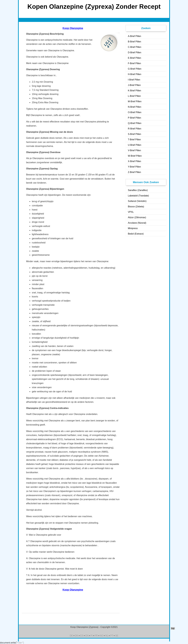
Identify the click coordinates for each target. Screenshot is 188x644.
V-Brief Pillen (134, 150)
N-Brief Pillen (135, 107)
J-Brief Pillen (134, 85)
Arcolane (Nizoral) (137, 223)
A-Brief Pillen (134, 36)
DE (71, 636)
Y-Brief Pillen (134, 167)
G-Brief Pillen (135, 69)
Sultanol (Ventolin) (137, 201)
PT (112, 636)
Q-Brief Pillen (135, 123)
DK (77, 636)
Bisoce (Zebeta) (136, 207)
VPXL (131, 212)
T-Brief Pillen (134, 140)
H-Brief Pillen (135, 74)
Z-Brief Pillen (134, 172)
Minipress (133, 228)
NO (102, 636)
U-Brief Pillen (135, 145)
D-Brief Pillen (135, 52)
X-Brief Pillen (134, 161)
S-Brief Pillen (134, 134)
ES (82, 636)
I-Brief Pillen (134, 80)
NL (107, 636)
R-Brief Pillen (135, 129)
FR (96, 636)
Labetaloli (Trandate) (138, 196)
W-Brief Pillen (135, 156)
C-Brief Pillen (135, 47)
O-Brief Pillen (135, 112)
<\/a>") (21, 643)
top (173, 628)
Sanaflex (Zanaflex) (138, 190)
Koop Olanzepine (73, 28)
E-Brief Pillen (134, 58)
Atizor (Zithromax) (137, 217)
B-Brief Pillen (134, 42)
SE (117, 636)
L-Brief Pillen (134, 96)
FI (92, 636)
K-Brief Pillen (134, 91)
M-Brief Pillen (135, 101)
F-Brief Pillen (134, 63)
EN (87, 636)
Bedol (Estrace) (136, 234)
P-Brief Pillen (134, 118)
